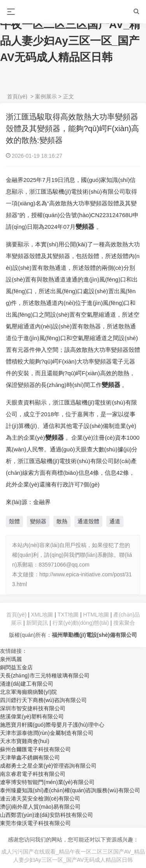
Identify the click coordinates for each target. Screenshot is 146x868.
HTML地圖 (96, 615)
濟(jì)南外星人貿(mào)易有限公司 (40, 807)
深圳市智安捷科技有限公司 (33, 708)
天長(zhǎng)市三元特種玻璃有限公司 (45, 676)
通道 (115, 521)
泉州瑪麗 (11, 659)
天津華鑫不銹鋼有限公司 (30, 757)
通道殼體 (88, 521)
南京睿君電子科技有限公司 (33, 774)
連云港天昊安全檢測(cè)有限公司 (40, 798)
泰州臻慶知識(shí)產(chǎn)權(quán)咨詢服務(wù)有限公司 (70, 790)
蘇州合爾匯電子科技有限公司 (35, 749)
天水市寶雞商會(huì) (25, 741)
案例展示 (46, 96)
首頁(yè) (17, 96)
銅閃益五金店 (16, 667)
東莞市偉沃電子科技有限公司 (35, 823)
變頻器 (38, 521)
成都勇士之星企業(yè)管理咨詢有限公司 (48, 766)
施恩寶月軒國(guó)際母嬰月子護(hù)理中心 (52, 725)
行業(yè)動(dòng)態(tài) (81, 623)
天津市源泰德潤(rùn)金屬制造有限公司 (47, 733)
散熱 (62, 521)
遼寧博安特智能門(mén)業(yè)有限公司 (47, 782)
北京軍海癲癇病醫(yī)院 (28, 692)
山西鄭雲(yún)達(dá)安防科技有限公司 (47, 815)
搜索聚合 (124, 623)
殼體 (14, 521)
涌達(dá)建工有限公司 (27, 684)
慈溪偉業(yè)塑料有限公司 (32, 717)
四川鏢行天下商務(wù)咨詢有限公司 (43, 700)
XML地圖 (42, 615)
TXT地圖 (68, 615)
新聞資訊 (37, 623)
